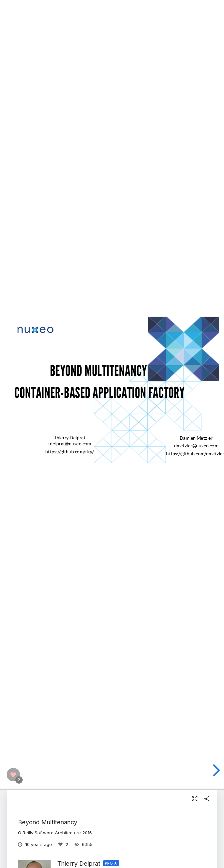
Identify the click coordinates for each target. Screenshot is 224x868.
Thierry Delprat (79, 863)
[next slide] (215, 770)
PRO (109, 863)
